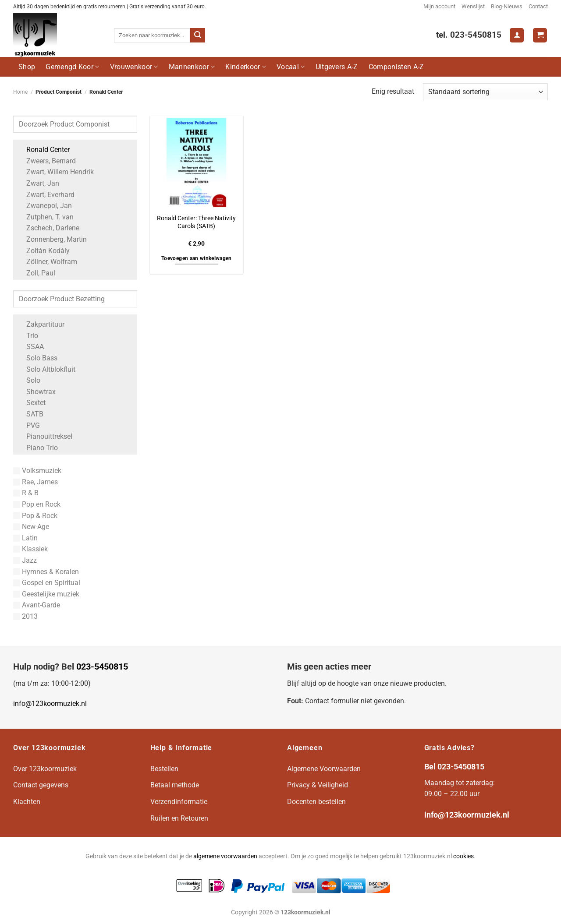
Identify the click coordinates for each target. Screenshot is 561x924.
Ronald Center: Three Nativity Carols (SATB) (196, 222)
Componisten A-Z (396, 67)
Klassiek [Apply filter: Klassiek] (30, 549)
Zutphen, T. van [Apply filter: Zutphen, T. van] (46, 217)
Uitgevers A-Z (337, 67)
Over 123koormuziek (45, 769)
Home (20, 92)
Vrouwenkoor (134, 67)
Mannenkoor (192, 67)
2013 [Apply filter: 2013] (25, 616)
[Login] (517, 35)
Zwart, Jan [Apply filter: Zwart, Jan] (38, 183)
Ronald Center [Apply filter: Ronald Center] (44, 150)
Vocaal (291, 67)
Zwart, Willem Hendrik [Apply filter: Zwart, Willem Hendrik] (56, 172)
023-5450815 (102, 667)
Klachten (27, 802)
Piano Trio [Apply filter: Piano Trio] (38, 448)
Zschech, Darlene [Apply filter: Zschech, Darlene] (48, 228)
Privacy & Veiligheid (318, 785)
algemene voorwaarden (225, 856)
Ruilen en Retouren (179, 818)
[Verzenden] (198, 35)
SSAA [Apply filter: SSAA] (31, 347)
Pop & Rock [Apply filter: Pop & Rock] (35, 516)
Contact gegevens (41, 785)
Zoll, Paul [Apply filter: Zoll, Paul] (36, 273)
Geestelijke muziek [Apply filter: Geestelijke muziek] (46, 594)
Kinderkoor (246, 67)
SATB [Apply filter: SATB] (30, 414)
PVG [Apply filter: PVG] (29, 425)
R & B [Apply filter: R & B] (26, 493)
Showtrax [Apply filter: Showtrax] (37, 392)
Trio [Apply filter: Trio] (28, 336)
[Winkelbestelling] (485, 92)
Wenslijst (473, 6)
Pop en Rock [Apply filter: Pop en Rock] (37, 504)
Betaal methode (175, 785)
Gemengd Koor (72, 67)
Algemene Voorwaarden (324, 769)
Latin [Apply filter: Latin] (25, 538)
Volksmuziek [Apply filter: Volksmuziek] (37, 471)
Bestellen (164, 769)
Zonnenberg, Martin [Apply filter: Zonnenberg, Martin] (52, 239)
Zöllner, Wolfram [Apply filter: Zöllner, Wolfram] (47, 262)
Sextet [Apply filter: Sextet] (32, 403)
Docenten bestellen (316, 802)
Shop (27, 67)
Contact (538, 6)
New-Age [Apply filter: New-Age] (31, 527)
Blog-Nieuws (507, 6)
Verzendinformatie (179, 802)
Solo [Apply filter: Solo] (29, 380)
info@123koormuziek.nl (50, 704)
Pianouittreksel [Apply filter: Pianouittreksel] (45, 436)
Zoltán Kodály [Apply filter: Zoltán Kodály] (44, 251)
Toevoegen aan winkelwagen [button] (197, 258)
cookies (463, 856)
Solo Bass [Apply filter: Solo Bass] (37, 358)
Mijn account (439, 6)
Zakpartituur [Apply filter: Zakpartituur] (41, 324)
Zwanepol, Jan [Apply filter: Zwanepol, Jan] (45, 206)
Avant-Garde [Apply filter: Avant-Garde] (37, 605)
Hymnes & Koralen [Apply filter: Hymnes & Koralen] (46, 572)
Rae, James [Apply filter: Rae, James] (36, 482)
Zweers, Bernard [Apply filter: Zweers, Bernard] (47, 161)
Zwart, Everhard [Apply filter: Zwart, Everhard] (46, 195)
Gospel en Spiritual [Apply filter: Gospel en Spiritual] (47, 583)
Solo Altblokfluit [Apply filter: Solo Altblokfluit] (46, 369)
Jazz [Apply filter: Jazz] (25, 560)
